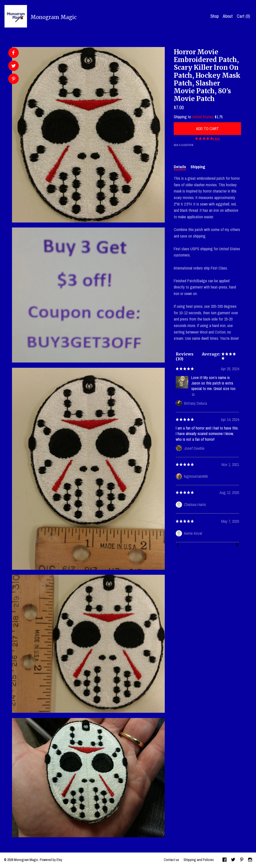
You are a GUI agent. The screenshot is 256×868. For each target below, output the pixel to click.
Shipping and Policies (199, 860)
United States (202, 117)
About (228, 16)
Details (180, 167)
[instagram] (250, 860)
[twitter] (233, 860)
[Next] (237, 545)
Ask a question (183, 145)
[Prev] (178, 545)
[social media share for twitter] (14, 66)
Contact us (171, 860)
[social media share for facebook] (13, 53)
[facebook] (224, 860)
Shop (214, 16)
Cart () (243, 16)
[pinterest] (242, 860)
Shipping (198, 167)
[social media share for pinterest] (14, 79)
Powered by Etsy (51, 860)
